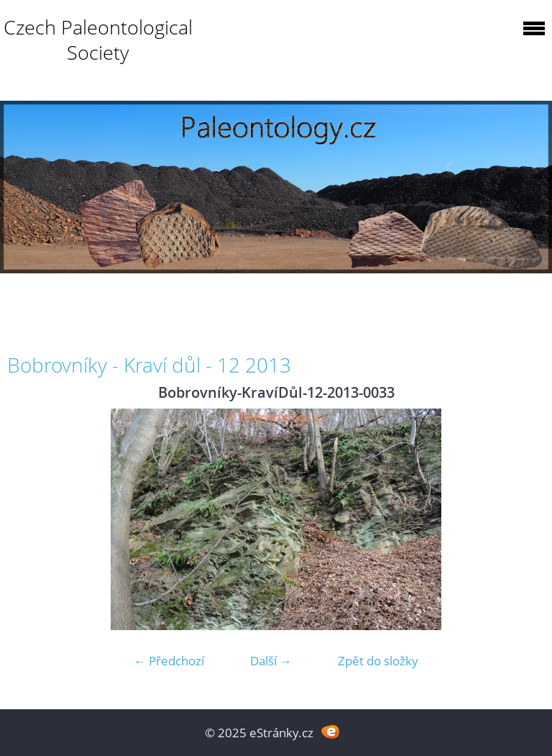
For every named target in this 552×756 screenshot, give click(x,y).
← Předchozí (169, 661)
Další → (271, 661)
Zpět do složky (378, 661)
